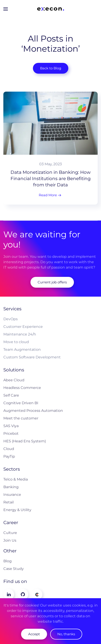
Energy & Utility (17, 510)
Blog (8, 561)
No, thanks (66, 634)
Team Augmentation (22, 350)
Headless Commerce (22, 388)
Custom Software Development (32, 357)
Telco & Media (16, 479)
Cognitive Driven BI (21, 403)
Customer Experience (23, 327)
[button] (6, 9)
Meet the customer (21, 418)
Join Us (10, 540)
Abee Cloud (14, 380)
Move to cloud (16, 342)
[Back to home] (51, 9)
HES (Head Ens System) (25, 441)
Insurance (12, 495)
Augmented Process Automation (33, 411)
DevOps (11, 319)
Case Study (14, 569)
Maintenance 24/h (20, 334)
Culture (10, 533)
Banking (11, 487)
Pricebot (11, 433)
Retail (9, 502)
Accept (34, 634)
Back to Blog (51, 68)
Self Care (11, 395)
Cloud (9, 449)
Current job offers (52, 282)
